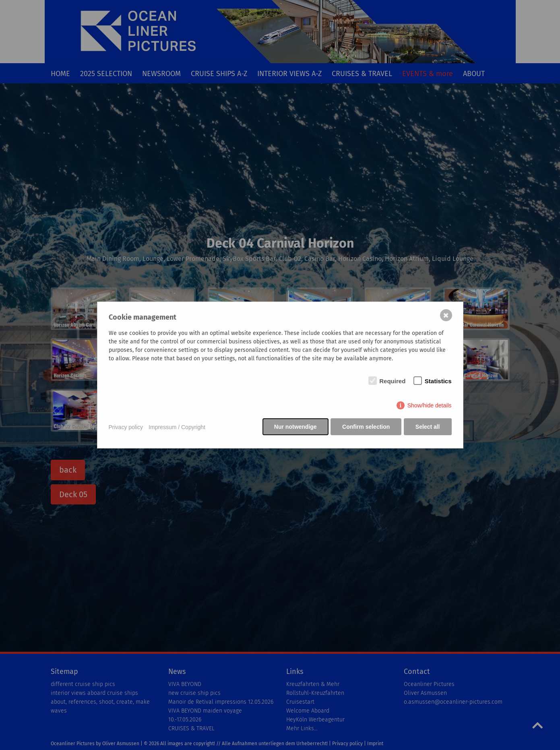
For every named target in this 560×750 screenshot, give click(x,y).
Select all (428, 428)
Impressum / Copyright (177, 428)
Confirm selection (366, 428)
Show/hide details (430, 406)
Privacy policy (126, 428)
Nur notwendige (294, 428)
